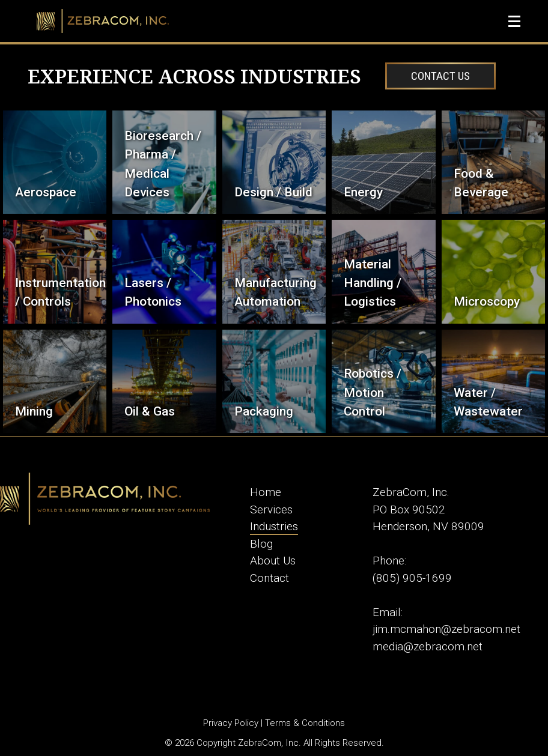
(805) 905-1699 (412, 578)
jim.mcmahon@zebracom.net (446, 629)
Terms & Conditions (305, 723)
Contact (269, 578)
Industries (274, 526)
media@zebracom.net (428, 646)
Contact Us (440, 76)
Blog (261, 544)
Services (271, 510)
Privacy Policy (231, 723)
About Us (273, 561)
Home (266, 492)
